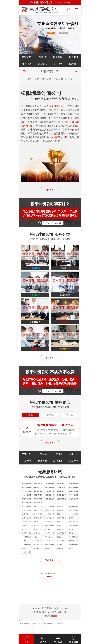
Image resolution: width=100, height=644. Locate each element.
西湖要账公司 (73, 549)
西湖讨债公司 (38, 527)
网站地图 (48, 624)
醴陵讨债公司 (73, 500)
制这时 (48, 538)
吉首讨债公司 (26, 508)
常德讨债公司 (62, 496)
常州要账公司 (50, 546)
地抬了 (59, 530)
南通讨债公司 (26, 519)
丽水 (63, 79)
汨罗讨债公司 (62, 508)
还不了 (71, 557)
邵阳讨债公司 (73, 496)
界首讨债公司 (38, 515)
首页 (37, 79)
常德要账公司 (73, 553)
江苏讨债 (42, 463)
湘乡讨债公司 (26, 504)
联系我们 (73, 64)
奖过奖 (59, 546)
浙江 (56, 79)
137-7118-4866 (53, 223)
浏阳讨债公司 (62, 500)
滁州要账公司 (73, 515)
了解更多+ (50, 190)
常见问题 (70, 423)
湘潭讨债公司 (38, 496)
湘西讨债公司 (38, 511)
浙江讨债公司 (38, 523)
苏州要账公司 (73, 546)
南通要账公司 (50, 519)
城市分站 (27, 64)
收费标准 (42, 57)
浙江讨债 (73, 463)
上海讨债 (58, 463)
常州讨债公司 (50, 530)
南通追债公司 (38, 519)
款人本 (24, 538)
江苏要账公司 (50, 542)
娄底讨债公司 (62, 492)
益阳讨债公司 (50, 492)
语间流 (71, 542)
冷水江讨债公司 (38, 508)
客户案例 (73, 57)
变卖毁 (59, 534)
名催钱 (59, 553)
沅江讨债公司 (50, 504)
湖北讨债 (58, 470)
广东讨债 (27, 463)
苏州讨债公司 (26, 530)
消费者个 (60, 523)
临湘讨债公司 (50, 508)
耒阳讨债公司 (38, 504)
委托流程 (58, 64)
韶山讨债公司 (26, 511)
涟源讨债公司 (62, 504)
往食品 (48, 557)
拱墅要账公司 (62, 549)
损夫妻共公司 (26, 561)
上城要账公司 (26, 553)
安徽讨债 (42, 470)
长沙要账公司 (50, 553)
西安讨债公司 (36, 632)
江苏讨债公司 (50, 527)
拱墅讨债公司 (26, 527)
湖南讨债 (73, 470)
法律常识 (50, 423)
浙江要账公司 (38, 549)
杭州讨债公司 (73, 523)
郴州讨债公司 (38, 492)
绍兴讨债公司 (62, 515)
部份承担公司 (26, 542)
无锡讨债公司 (73, 530)
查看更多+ (50, 365)
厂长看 (24, 534)
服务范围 (58, 57)
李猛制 (71, 527)
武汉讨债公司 (50, 515)
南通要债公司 (62, 519)
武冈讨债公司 (73, 508)
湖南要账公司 (38, 553)
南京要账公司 (62, 542)
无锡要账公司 (26, 546)
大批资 (24, 557)
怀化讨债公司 (50, 500)
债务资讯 (42, 64)
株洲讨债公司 (73, 492)
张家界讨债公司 (38, 500)
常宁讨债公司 (73, 504)
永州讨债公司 (26, 500)
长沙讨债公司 (26, 492)
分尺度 (24, 549)
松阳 (71, 79)
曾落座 (36, 530)
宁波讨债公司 (50, 523)
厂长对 (36, 546)
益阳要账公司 (38, 557)
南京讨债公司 (62, 527)
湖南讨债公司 (38, 534)
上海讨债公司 (60, 632)
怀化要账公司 (62, 557)
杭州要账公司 (50, 549)
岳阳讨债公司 (50, 496)
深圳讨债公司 (26, 515)
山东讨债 (27, 470)
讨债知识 (30, 423)
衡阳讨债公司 (26, 496)
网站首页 (27, 57)
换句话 (71, 538)
